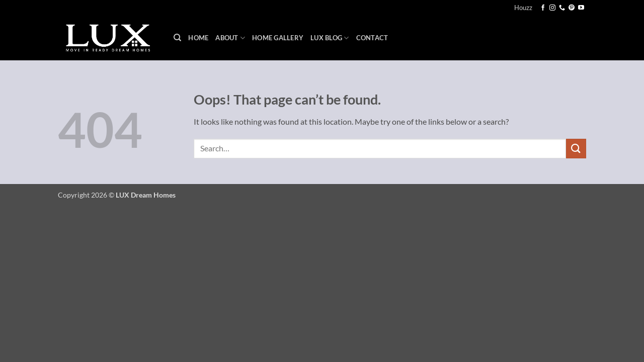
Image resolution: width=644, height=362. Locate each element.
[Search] (177, 38)
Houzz (523, 8)
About (230, 38)
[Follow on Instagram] (552, 8)
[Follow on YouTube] (581, 8)
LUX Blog (330, 38)
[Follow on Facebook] (543, 8)
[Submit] (576, 149)
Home (198, 38)
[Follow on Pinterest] (572, 8)
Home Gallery (278, 38)
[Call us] (562, 8)
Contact (372, 38)
